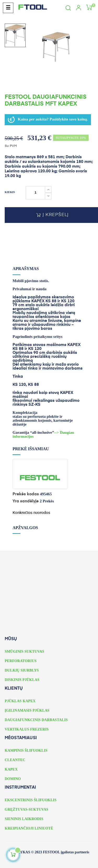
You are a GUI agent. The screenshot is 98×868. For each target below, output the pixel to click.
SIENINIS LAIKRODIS (24, 819)
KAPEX (11, 769)
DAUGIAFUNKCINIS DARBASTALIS (36, 720)
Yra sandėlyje (26, 501)
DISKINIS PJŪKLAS (22, 680)
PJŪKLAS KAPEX (20, 701)
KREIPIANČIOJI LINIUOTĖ (29, 828)
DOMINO (13, 779)
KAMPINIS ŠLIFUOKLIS (26, 751)
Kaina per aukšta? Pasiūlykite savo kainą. (48, 120)
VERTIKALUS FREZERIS (27, 729)
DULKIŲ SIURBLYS (22, 670)
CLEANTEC (15, 760)
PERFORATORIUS (21, 661)
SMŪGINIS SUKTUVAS (24, 652)
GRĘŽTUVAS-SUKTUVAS (27, 809)
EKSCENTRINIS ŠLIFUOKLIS (31, 800)
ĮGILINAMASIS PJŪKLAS (27, 710)
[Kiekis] (35, 193)
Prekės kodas (26, 494)
